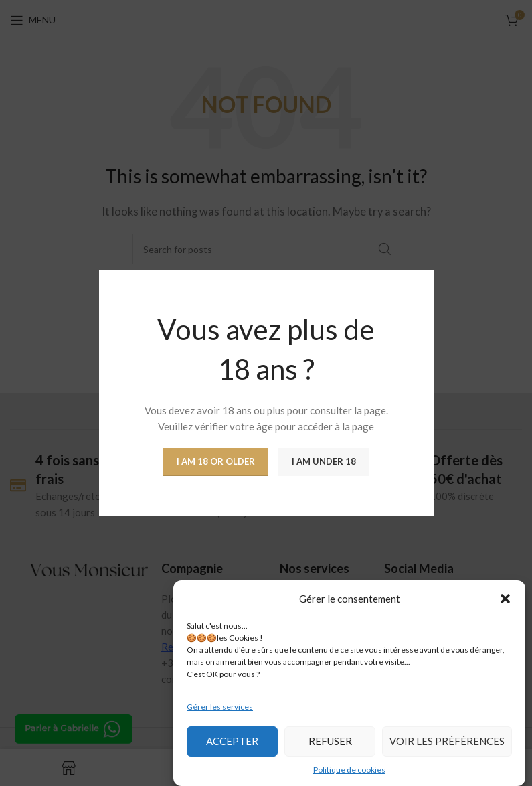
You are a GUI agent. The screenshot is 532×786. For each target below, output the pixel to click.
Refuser (330, 741)
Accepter (232, 741)
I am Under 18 (324, 461)
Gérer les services (220, 707)
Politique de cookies (349, 770)
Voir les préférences (447, 741)
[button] (505, 599)
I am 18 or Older (216, 461)
